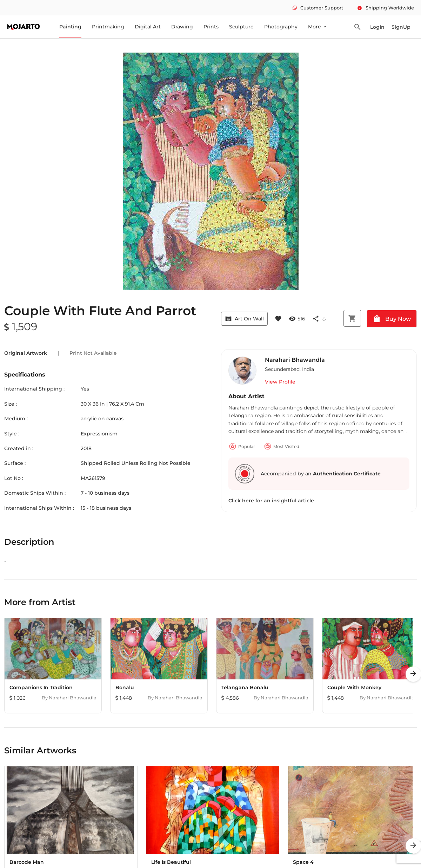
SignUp (401, 27)
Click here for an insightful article (271, 501)
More (318, 27)
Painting (70, 27)
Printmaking (108, 27)
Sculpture (241, 27)
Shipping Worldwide (386, 8)
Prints (211, 27)
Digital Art (148, 27)
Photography (281, 27)
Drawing (182, 27)
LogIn (377, 27)
